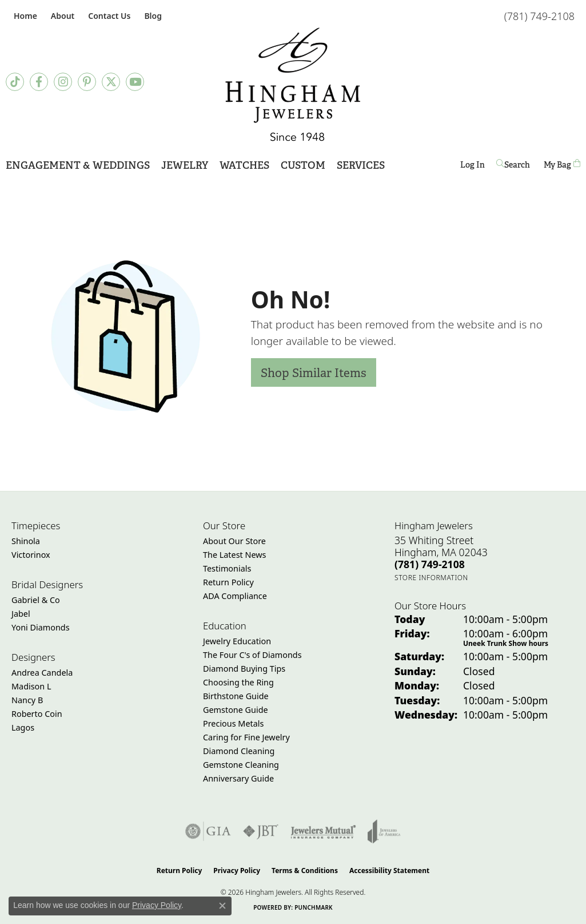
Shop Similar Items (314, 373)
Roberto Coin (37, 714)
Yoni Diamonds (41, 627)
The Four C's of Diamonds (252, 655)
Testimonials (227, 568)
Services (361, 165)
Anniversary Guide (238, 778)
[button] (61, 16)
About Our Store (234, 541)
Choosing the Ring (238, 682)
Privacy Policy (237, 871)
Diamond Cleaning (239, 751)
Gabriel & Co (36, 600)
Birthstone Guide (236, 696)
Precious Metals (233, 723)
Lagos (23, 727)
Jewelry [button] (185, 165)
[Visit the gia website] (208, 831)
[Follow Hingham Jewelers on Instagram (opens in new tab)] (63, 82)
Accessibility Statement (389, 871)
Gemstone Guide (236, 710)
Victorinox (31, 555)
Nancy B (27, 700)
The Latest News (234, 555)
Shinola (26, 541)
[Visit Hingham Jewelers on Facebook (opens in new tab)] (39, 82)
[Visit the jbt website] (261, 831)
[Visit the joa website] (384, 831)
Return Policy (228, 582)
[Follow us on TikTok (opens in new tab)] (15, 82)
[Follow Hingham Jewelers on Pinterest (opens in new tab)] (87, 82)
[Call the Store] (430, 564)
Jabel (21, 614)
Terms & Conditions (305, 871)
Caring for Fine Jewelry (246, 737)
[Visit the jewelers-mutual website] (323, 831)
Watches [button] (244, 165)
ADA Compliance (235, 596)
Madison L (31, 686)
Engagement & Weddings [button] (78, 165)
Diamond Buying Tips (244, 669)
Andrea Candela (42, 673)
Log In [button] (473, 167)
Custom (303, 165)
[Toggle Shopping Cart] (562, 164)
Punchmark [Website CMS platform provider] (314, 907)
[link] (24, 16)
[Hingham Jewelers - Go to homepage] (293, 84)
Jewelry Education (237, 641)
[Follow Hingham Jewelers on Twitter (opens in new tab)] (111, 82)
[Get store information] (431, 578)
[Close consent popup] (222, 906)
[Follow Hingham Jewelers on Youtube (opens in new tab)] (135, 82)
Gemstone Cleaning (241, 765)
